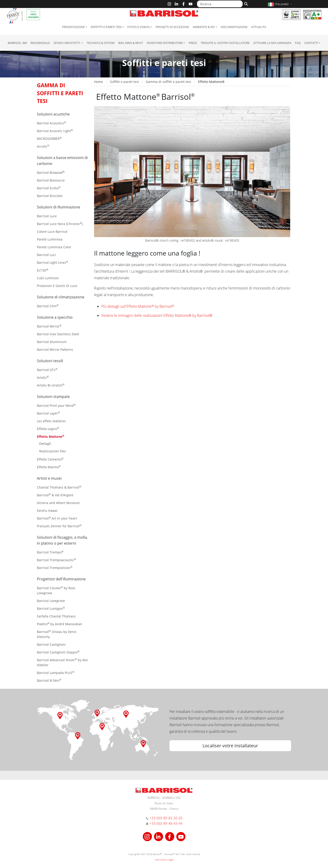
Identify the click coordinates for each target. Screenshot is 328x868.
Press (193, 43)
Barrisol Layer (48, 413)
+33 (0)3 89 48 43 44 (166, 823)
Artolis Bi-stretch (51, 385)
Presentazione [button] (73, 27)
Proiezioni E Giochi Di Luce (57, 286)
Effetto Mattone (51, 436)
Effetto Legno (48, 429)
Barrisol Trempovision (55, 567)
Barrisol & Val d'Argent (55, 495)
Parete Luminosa (50, 239)
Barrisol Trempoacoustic (56, 560)
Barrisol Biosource (51, 180)
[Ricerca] (220, 4)
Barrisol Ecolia (49, 188)
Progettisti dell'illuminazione (61, 579)
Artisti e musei (49, 478)
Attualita (259, 27)
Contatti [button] (311, 43)
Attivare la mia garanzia (272, 43)
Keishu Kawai (47, 511)
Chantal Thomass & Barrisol (59, 487)
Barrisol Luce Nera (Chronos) (60, 224)
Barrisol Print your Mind (56, 405)
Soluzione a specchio (55, 317)
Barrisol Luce (47, 216)
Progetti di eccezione (172, 27)
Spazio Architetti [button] (67, 43)
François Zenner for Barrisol (59, 526)
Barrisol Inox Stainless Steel (58, 334)
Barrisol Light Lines (53, 262)
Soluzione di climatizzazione (61, 297)
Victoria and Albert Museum (58, 503)
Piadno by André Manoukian (60, 624)
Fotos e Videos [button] (139, 27)
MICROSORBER (49, 138)
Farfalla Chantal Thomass (56, 616)
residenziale (40, 43)
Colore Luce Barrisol (52, 232)
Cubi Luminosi (48, 278)
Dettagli (45, 444)
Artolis (43, 377)
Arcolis (43, 146)
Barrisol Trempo (50, 552)
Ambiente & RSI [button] (204, 27)
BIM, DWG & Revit (131, 43)
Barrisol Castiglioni (51, 644)
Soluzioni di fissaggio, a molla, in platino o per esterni (62, 540)
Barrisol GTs (47, 370)
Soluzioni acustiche (53, 114)
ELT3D (43, 270)
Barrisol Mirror (49, 326)
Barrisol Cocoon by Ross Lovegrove (56, 590)
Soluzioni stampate (53, 397)
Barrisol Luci (46, 255)
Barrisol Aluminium (52, 342)
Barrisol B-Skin (49, 680)
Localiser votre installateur (230, 746)
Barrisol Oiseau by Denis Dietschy (57, 634)
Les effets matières (51, 421)
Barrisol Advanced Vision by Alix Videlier (62, 662)
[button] (280, 4)
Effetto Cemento (50, 459)
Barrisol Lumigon (51, 608)
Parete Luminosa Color (54, 247)
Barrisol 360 (17, 43)
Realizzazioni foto (53, 451)
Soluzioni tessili (50, 361)
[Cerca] (245, 3)
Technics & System (101, 43)
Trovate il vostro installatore (225, 43)
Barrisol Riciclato (50, 196)
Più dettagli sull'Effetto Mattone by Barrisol (138, 306)
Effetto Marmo (49, 467)
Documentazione (234, 27)
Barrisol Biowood (51, 172)
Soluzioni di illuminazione (59, 207)
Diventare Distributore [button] (165, 43)
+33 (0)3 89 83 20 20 (166, 818)
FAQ (298, 43)
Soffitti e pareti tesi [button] (106, 27)
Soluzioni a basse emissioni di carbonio (62, 161)
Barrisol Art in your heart (57, 518)
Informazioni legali (164, 860)
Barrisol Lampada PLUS (56, 672)
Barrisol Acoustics (51, 123)
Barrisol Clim (48, 306)
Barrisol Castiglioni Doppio (58, 652)
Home (99, 82)
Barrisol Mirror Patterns (55, 350)
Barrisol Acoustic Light (55, 131)
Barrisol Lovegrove (51, 601)
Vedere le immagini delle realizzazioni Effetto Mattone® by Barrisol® (157, 315)
